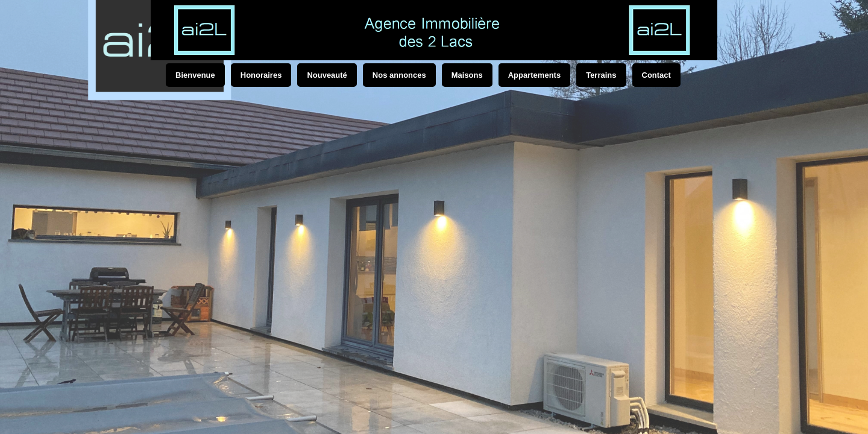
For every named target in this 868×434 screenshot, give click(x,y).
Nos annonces (399, 75)
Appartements (534, 75)
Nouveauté (327, 75)
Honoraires (261, 75)
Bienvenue (195, 75)
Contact (656, 75)
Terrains (601, 75)
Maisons (467, 75)
